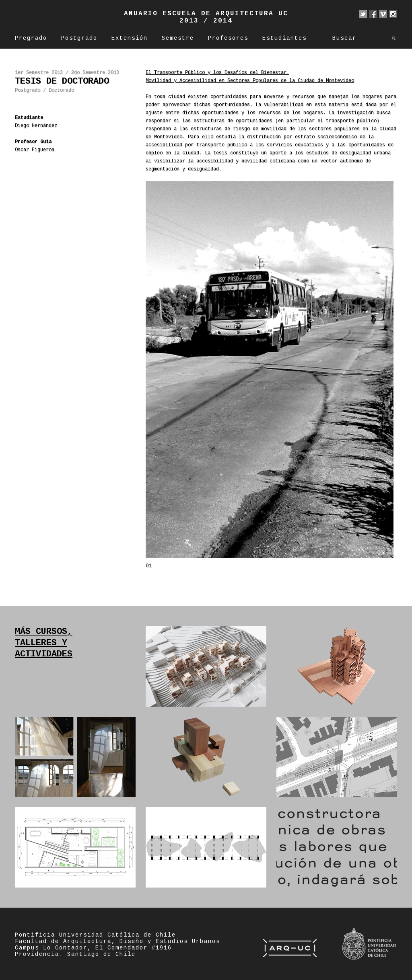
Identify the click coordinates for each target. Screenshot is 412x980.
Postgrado (79, 38)
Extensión (130, 38)
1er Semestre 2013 (39, 73)
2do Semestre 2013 (95, 73)
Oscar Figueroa (35, 150)
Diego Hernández (36, 126)
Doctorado (61, 90)
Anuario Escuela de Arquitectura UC (206, 14)
